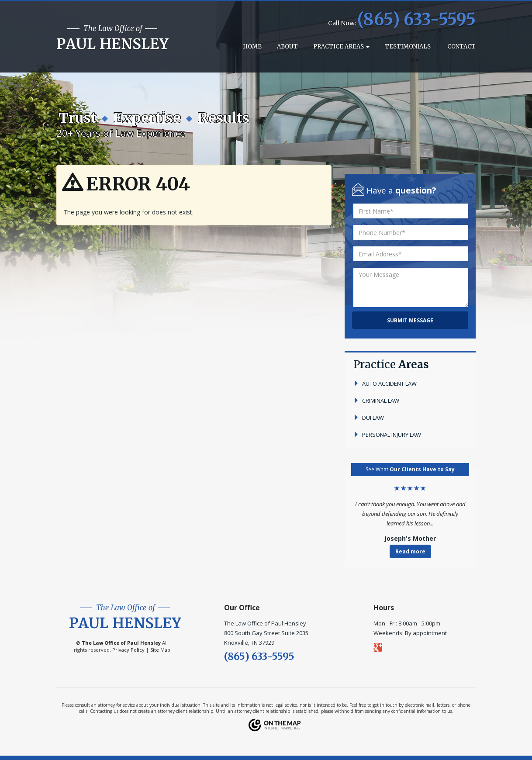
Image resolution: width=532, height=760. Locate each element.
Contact (461, 47)
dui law (369, 418)
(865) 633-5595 (416, 19)
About (287, 47)
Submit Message (410, 320)
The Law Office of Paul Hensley (121, 643)
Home (252, 47)
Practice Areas (341, 47)
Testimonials (408, 47)
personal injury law (387, 435)
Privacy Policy (128, 650)
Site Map (160, 650)
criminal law (376, 401)
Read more (410, 551)
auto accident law (385, 383)
